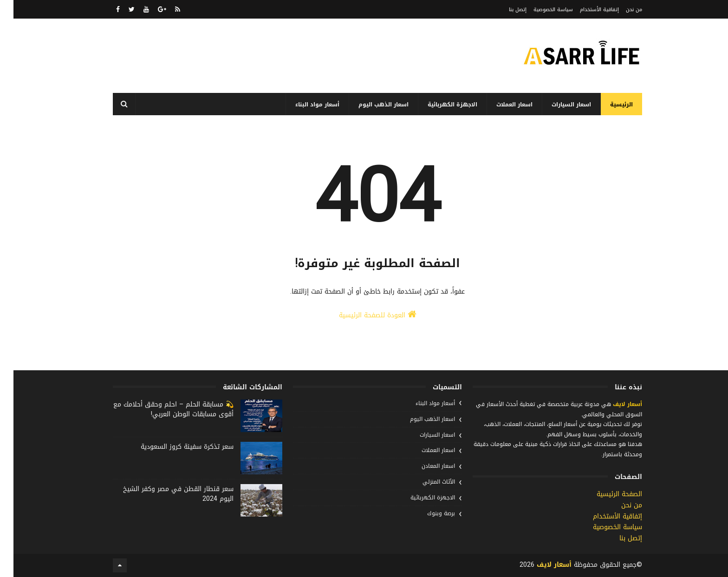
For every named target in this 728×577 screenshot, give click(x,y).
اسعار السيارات (558, 105)
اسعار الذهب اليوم (370, 105)
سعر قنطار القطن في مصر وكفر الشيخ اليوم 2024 (165, 494)
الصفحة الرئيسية (606, 494)
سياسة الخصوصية (540, 10)
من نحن (621, 10)
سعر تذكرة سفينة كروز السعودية (174, 447)
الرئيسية (608, 105)
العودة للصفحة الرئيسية (364, 315)
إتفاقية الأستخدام (586, 10)
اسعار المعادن (425, 466)
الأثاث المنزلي (425, 482)
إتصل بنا (504, 10)
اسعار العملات (501, 105)
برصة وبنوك (428, 513)
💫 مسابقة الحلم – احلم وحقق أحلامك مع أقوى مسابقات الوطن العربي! (160, 409)
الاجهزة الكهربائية (439, 105)
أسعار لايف (613, 404)
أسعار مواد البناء (304, 105)
